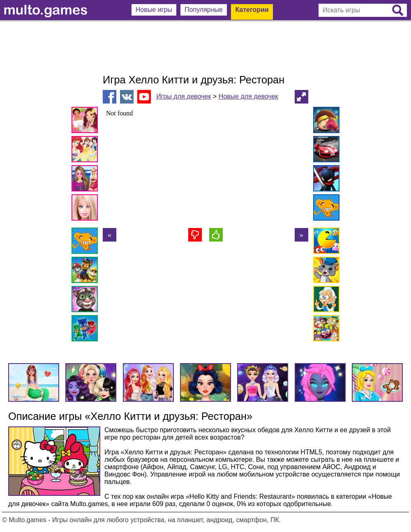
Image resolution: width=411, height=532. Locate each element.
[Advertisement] (205, 47)
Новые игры (154, 10)
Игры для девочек (184, 96)
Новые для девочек (248, 96)
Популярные (204, 10)
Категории (252, 10)
